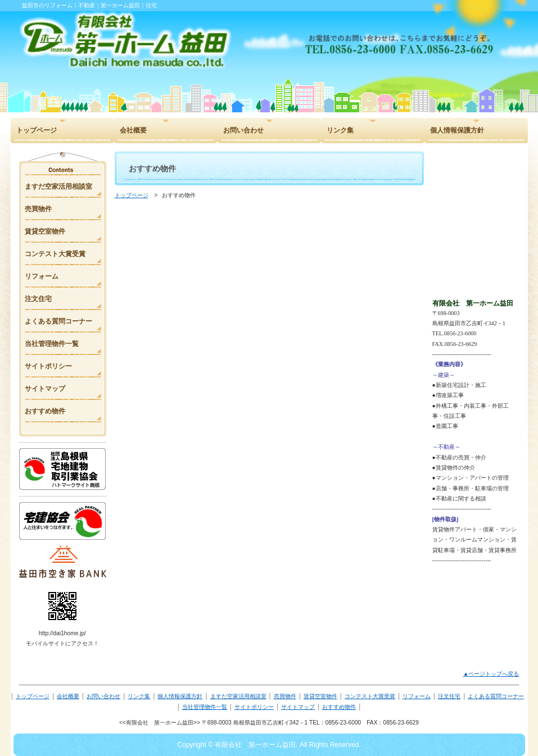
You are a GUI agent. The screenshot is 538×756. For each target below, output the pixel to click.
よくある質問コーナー (496, 696)
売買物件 (285, 696)
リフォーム (417, 696)
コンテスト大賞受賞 (370, 696)
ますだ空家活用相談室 (238, 696)
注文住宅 (449, 696)
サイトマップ (298, 707)
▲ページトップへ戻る (491, 674)
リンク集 (139, 696)
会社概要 (68, 696)
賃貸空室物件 (320, 696)
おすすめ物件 (339, 707)
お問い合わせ (103, 696)
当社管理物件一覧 (205, 707)
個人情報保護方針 (180, 696)
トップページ (132, 195)
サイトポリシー (254, 707)
